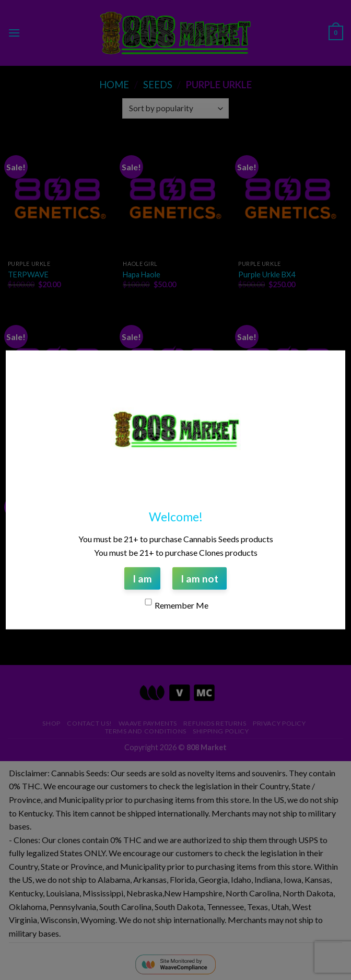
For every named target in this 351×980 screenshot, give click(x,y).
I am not (200, 579)
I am (142, 579)
